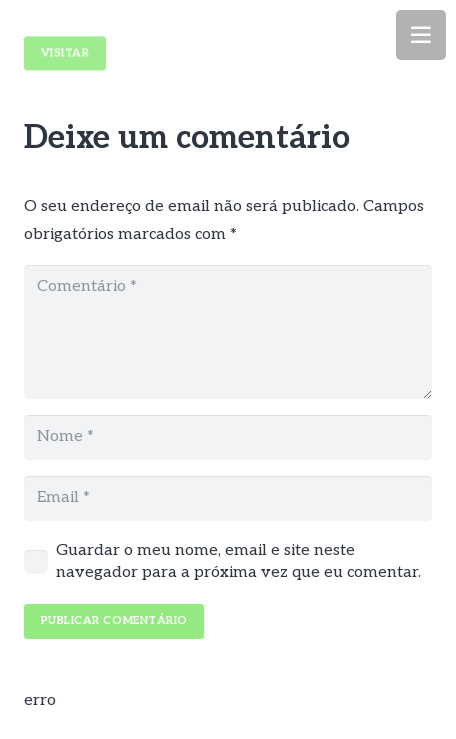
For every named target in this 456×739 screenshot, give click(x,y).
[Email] (228, 498)
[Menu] (421, 35)
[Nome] (228, 437)
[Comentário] (228, 332)
